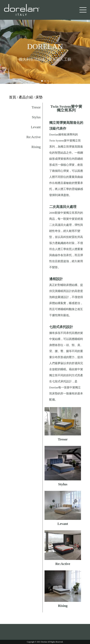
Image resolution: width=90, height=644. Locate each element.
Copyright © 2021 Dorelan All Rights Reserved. (45, 642)
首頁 (13, 97)
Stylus (36, 117)
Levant (36, 127)
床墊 (39, 97)
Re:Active (34, 137)
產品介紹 (26, 97)
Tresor (36, 107)
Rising (36, 147)
